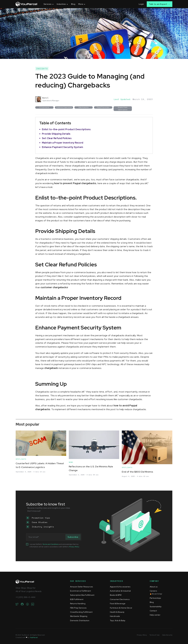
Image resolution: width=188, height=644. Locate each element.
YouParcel (34, 637)
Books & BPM (116, 595)
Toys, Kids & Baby (118, 620)
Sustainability (156, 607)
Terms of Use (155, 635)
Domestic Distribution (80, 620)
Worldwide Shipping (79, 616)
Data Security (167, 635)
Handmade (115, 616)
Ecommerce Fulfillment (80, 591)
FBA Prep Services (78, 608)
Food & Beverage (118, 604)
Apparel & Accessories (120, 587)
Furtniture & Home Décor (121, 608)
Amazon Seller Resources (82, 587)
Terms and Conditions (51, 544)
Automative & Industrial (120, 591)
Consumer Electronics (120, 599)
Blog (73, 4)
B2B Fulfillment (77, 599)
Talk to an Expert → (160, 4)
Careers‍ (156, 592)
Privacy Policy (74, 547)
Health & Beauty (117, 612)
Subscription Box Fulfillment (82, 595)
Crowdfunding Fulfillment (81, 612)
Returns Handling (78, 604)
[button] (49, 4)
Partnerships (155, 598)
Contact (153, 611)
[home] (26, 4)
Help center (155, 615)
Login (141, 4)
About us (154, 587)
